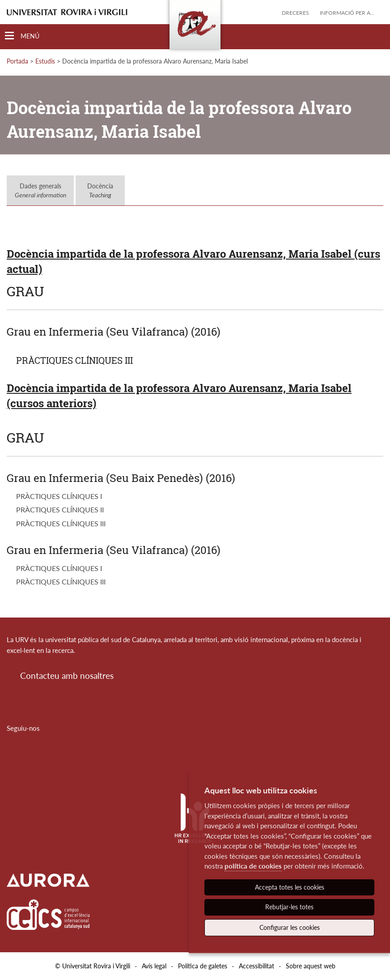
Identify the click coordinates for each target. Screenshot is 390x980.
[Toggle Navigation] (22, 36)
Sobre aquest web (311, 966)
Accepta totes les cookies (290, 887)
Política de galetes (203, 966)
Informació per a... (347, 13)
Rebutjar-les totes (289, 907)
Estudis (45, 61)
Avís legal (154, 966)
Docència (100, 190)
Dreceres (295, 13)
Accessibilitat (256, 966)
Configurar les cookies (290, 927)
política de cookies (253, 866)
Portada (17, 61)
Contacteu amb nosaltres (67, 675)
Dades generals (40, 190)
